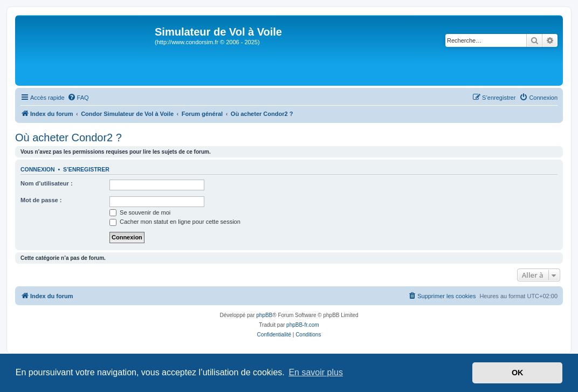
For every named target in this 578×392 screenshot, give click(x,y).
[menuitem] (78, 98)
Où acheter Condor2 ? (68, 137)
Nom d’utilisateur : (47, 183)
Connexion (38, 169)
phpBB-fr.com (303, 325)
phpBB (264, 315)
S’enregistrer (86, 169)
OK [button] (518, 373)
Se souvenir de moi (140, 212)
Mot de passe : (41, 200)
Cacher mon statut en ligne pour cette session (175, 222)
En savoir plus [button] (316, 372)
